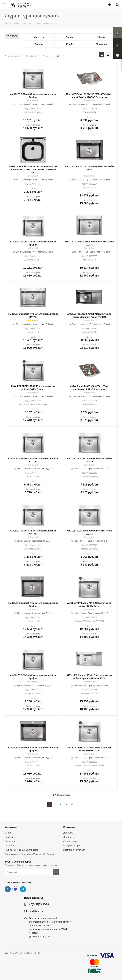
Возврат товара (72, 845)
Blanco (39, 44)
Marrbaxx (39, 37)
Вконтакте (8, 889)
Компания (11, 827)
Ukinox (101, 37)
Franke (70, 44)
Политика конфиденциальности (22, 850)
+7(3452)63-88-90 (39, 904)
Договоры (69, 837)
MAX (15, 889)
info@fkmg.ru (36, 911)
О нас (8, 833)
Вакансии (10, 841)
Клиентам (69, 827)
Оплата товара (71, 841)
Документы (10, 845)
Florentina (101, 44)
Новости (9, 837)
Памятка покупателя (74, 850)
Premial (70, 37)
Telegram (23, 889)
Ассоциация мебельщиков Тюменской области (29, 854)
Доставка (68, 833)
